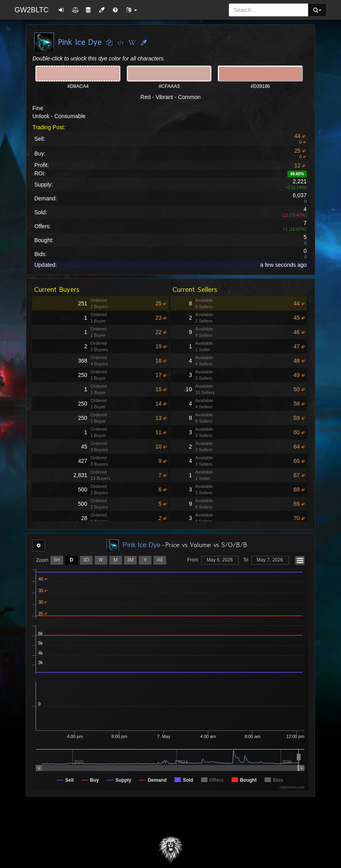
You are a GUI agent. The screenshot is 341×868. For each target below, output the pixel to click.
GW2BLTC (31, 10)
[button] (132, 10)
